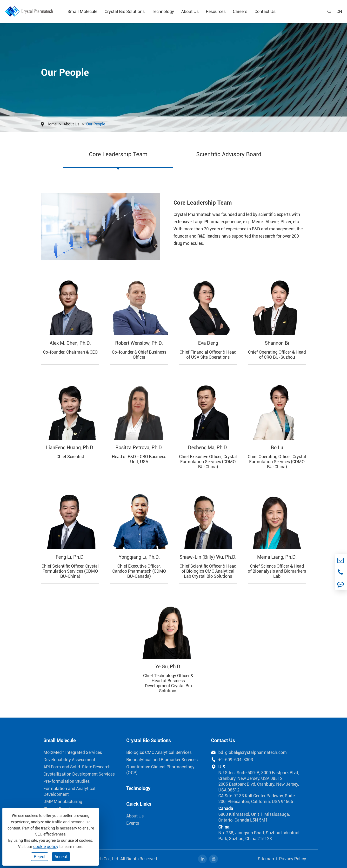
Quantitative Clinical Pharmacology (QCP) (160, 770)
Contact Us (265, 11)
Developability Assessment (69, 760)
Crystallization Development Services (79, 774)
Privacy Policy (293, 859)
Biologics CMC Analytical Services (159, 752)
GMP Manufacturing (63, 801)
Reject (40, 857)
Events (133, 823)
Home (52, 124)
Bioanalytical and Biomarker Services (162, 760)
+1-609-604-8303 (232, 760)
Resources (216, 11)
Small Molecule (82, 11)
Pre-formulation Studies (67, 781)
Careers (240, 11)
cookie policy (46, 846)
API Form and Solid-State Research (77, 767)
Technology (163, 11)
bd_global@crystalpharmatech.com (249, 752)
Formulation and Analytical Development (69, 791)
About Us (190, 11)
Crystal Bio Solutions (125, 11)
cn (339, 11)
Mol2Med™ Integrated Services (73, 752)
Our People (96, 124)
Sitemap (266, 859)
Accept (61, 857)
